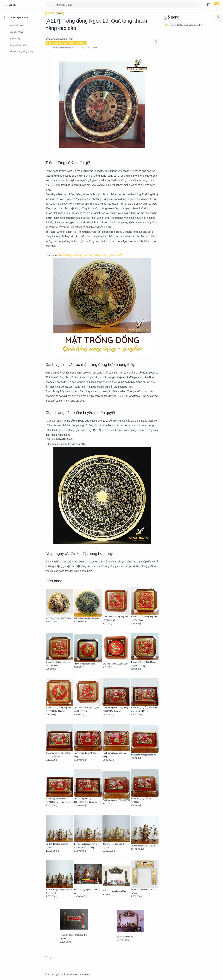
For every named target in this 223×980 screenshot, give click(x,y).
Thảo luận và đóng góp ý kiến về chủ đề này (66, 43)
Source (83, 974)
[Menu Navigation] (6, 5)
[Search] (123, 5)
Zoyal (13, 5)
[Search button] (50, 5)
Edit (89, 974)
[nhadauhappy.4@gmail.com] (59, 39)
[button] (208, 5)
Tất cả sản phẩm (17, 25)
